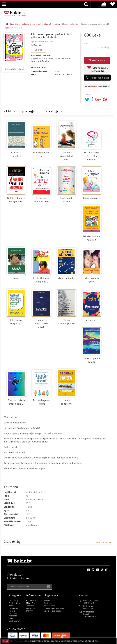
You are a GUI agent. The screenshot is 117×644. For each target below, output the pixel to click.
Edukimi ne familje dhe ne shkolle (41, 324)
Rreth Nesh (31, 601)
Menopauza (92, 320)
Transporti (30, 606)
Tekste (12, 606)
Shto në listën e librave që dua (99, 70)
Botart (58, 71)
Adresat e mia (49, 606)
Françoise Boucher (44, 42)
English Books (15, 603)
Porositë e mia (50, 601)
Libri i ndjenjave (92, 198)
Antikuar (13, 619)
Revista (12, 611)
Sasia (87, 44)
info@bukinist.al (89, 617)
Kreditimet (48, 603)
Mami (16, 278)
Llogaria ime (51, 596)
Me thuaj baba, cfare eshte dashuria (92, 156)
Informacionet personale (54, 608)
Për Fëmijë (13, 608)
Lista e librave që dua (52, 611)
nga (33, 42)
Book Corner (14, 621)
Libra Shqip (14, 601)
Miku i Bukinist (32, 603)
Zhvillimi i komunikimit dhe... (67, 156)
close (5, 641)
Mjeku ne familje (67, 278)
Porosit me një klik (99, 78)
